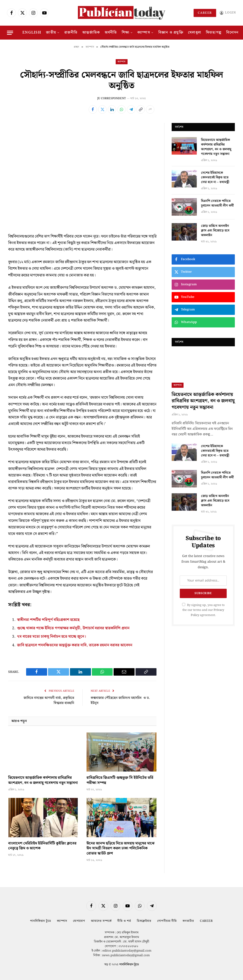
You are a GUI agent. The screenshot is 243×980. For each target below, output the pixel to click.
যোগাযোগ (79, 920)
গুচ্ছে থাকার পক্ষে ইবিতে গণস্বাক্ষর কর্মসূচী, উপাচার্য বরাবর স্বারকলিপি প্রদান (73, 628)
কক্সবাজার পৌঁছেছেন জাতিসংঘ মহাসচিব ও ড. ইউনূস (120, 700)
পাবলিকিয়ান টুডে (40, 920)
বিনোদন (232, 32)
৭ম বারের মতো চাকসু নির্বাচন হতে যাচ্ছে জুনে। (52, 636)
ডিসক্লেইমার (144, 920)
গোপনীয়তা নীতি (167, 920)
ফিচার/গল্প (214, 32)
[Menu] (10, 33)
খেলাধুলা (194, 32)
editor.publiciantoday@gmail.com (127, 950)
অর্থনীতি (111, 32)
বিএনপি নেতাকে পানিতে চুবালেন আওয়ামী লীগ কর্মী (217, 203)
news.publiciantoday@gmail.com (126, 955)
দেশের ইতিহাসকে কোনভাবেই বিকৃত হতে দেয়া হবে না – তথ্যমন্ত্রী (215, 177)
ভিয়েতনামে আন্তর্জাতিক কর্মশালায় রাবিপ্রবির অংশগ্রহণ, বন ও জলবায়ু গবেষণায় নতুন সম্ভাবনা (43, 780)
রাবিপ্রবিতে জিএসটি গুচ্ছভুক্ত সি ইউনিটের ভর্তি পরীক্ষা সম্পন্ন (120, 780)
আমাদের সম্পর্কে (101, 920)
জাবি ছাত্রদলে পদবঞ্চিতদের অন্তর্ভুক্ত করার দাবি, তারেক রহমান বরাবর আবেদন (75, 644)
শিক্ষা (126, 32)
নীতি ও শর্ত (124, 920)
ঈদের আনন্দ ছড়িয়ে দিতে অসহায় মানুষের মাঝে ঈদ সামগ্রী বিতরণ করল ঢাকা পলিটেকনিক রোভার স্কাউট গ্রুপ (121, 848)
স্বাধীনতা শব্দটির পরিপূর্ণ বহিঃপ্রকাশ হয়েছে (48, 620)
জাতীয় (51, 32)
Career (205, 13)
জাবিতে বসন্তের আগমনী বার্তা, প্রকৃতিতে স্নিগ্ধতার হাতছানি (49, 700)
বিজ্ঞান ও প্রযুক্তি (171, 32)
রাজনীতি (71, 32)
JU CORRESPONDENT (111, 98)
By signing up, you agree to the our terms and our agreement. (203, 610)
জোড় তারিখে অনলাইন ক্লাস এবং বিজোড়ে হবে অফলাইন (215, 231)
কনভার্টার (188, 920)
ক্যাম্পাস (144, 32)
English (32, 32)
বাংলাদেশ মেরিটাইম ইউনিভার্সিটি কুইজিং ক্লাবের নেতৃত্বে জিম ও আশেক (42, 845)
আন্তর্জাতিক (91, 32)
